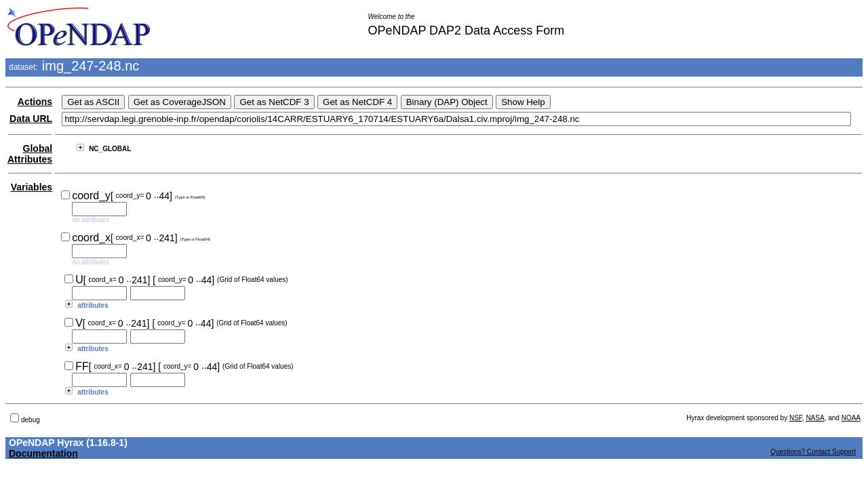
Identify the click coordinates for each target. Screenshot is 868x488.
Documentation (43, 453)
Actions (35, 102)
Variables (32, 187)
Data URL (31, 119)
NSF (796, 418)
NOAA (851, 418)
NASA (815, 418)
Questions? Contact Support (813, 452)
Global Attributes (30, 154)
